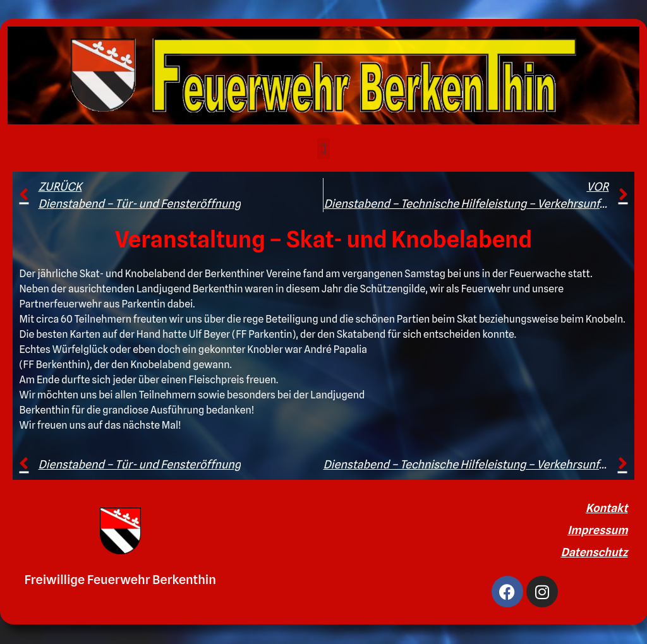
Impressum (597, 530)
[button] (323, 149)
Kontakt (607, 508)
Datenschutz (594, 552)
